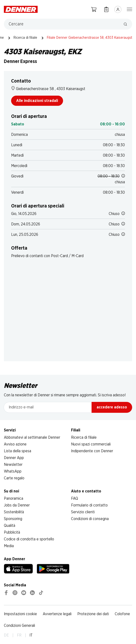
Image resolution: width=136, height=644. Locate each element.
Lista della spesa (18, 451)
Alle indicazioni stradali (37, 101)
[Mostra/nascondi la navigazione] (129, 9)
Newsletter (13, 465)
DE (6, 635)
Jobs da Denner (17, 505)
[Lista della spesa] (106, 9)
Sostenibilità (14, 512)
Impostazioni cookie (20, 614)
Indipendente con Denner (92, 451)
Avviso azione (15, 444)
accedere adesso (112, 407)
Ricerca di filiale (25, 38)
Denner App (14, 458)
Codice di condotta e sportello (29, 539)
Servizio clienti (83, 512)
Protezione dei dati (93, 614)
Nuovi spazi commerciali (91, 444)
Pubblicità (12, 532)
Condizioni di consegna (90, 519)
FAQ (75, 498)
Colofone (122, 614)
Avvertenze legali (57, 614)
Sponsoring (13, 519)
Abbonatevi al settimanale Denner (32, 437)
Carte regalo (14, 478)
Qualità (10, 526)
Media (9, 546)
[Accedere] (118, 9)
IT (31, 635)
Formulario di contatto (89, 505)
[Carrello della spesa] (94, 9)
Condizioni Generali (19, 626)
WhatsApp (13, 471)
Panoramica (14, 498)
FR (19, 635)
